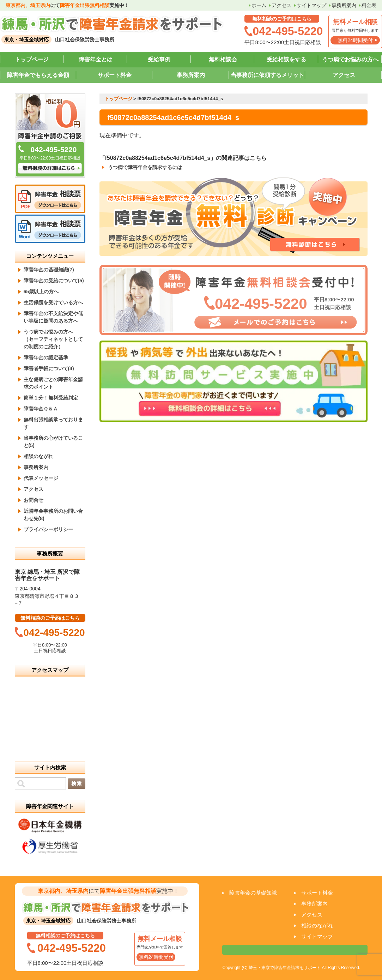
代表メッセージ (41, 478)
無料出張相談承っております (53, 423)
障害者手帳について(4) (49, 368)
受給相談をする (286, 59)
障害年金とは (96, 59)
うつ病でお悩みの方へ (350, 59)
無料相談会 (223, 59)
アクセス (281, 5)
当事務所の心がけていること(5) (53, 442)
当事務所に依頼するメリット (267, 75)
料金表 (369, 5)
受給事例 (159, 59)
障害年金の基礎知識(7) (49, 270)
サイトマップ (311, 5)
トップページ (32, 59)
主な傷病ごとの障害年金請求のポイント (53, 383)
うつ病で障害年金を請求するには (145, 167)
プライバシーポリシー (48, 529)
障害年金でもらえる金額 (38, 75)
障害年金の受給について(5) (54, 281)
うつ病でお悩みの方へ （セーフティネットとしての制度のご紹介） (53, 339)
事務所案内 (344, 5)
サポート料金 (115, 75)
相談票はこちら (295, 950)
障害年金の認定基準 (46, 357)
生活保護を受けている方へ (53, 302)
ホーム (259, 5)
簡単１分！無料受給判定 (51, 398)
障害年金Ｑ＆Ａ (41, 409)
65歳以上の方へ (41, 291)
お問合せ (34, 500)
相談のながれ (38, 456)
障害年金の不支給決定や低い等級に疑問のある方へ (53, 317)
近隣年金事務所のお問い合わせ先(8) (53, 515)
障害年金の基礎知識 (253, 893)
